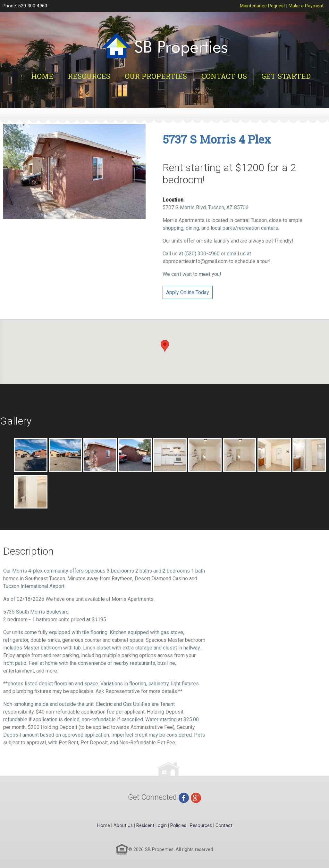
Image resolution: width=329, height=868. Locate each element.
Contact (224, 826)
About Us (123, 826)
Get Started (286, 76)
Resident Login (152, 826)
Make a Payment (306, 6)
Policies (178, 826)
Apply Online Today (188, 292)
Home (42, 76)
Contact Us (224, 76)
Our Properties (156, 76)
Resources (89, 76)
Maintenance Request (262, 6)
